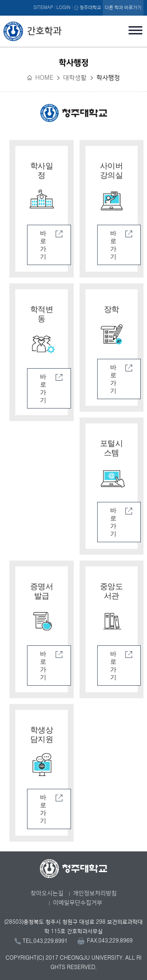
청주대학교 (90, 8)
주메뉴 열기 (136, 30)
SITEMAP (43, 8)
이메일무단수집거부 (78, 903)
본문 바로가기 (73, 0)
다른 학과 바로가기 (123, 8)
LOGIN (64, 8)
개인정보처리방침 (95, 893)
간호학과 (44, 31)
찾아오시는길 (47, 893)
